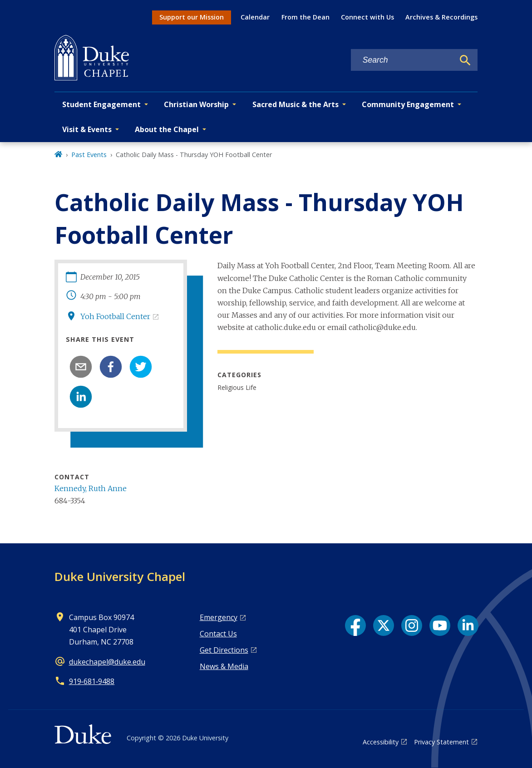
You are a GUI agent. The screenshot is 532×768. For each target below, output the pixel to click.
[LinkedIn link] (468, 625)
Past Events (89, 155)
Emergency (219, 617)
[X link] (384, 625)
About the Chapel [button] (167, 129)
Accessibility (381, 742)
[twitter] (141, 367)
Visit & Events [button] (87, 129)
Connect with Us (367, 17)
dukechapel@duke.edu (107, 662)
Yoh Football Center (115, 316)
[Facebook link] (355, 625)
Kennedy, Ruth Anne (91, 488)
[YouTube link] (440, 625)
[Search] (465, 60)
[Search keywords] (403, 60)
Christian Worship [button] (196, 104)
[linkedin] (81, 397)
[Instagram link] (412, 625)
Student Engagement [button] (101, 104)
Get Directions (224, 650)
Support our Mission (192, 17)
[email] (81, 367)
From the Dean (305, 17)
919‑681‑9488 (92, 681)
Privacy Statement (441, 742)
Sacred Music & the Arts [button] (296, 104)
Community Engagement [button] (408, 104)
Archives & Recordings (441, 17)
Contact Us (218, 634)
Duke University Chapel (120, 576)
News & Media (224, 666)
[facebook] (111, 367)
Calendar (255, 17)
